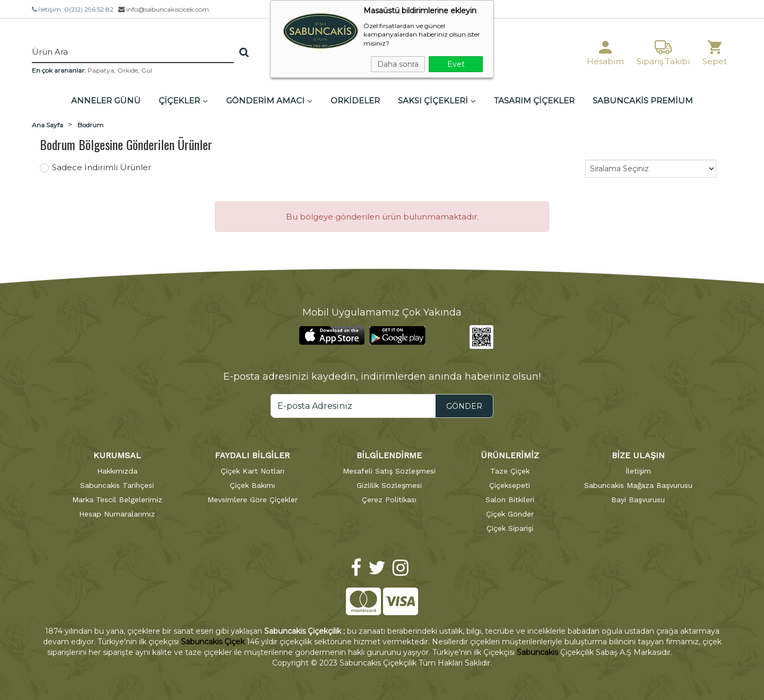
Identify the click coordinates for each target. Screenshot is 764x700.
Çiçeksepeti (510, 485)
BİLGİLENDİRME (389, 455)
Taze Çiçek (510, 471)
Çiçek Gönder (510, 514)
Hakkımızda (117, 471)
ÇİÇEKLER (183, 100)
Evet (456, 64)
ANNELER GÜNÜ (106, 100)
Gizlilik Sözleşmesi (389, 485)
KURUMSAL (117, 455)
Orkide (128, 70)
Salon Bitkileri (510, 500)
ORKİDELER (355, 100)
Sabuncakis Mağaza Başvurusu (638, 485)
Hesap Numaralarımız (117, 514)
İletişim (638, 471)
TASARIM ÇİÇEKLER (534, 100)
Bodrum (90, 125)
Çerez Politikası (389, 500)
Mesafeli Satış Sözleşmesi (389, 471)
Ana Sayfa (47, 125)
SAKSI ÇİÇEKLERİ (437, 100)
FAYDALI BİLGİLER (252, 455)
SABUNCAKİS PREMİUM (643, 100)
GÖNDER (464, 406)
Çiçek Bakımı (252, 485)
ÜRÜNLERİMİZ (510, 455)
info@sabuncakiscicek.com (164, 9)
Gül (147, 70)
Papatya (101, 70)
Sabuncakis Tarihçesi (117, 485)
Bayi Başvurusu (638, 500)
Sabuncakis (537, 652)
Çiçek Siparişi (510, 528)
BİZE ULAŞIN (638, 455)
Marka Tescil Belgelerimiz (117, 500)
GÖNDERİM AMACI (269, 100)
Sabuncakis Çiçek (213, 642)
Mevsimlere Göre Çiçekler (253, 500)
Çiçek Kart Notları (253, 471)
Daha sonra (398, 64)
